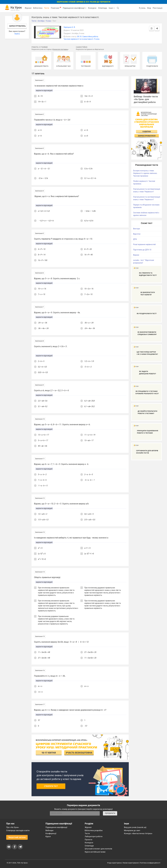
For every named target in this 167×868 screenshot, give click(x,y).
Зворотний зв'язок (17, 837)
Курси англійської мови (95, 852)
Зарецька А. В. (69, 27)
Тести (47, 8)
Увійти (17, 34)
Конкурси (92, 8)
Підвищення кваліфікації (75, 8)
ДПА (135, 239)
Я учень (142, 8)
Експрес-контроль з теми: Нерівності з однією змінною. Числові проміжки (145, 173)
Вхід (149, 8)
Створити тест (51, 786)
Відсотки (137, 234)
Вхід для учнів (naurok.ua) (135, 827)
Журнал (28, 8)
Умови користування (131, 863)
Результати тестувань (60, 49)
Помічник (56, 8)
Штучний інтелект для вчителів (98, 849)
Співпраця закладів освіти (18, 830)
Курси (48, 836)
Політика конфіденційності (150, 863)
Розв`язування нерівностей (144, 244)
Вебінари (49, 830)
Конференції (51, 833)
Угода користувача (114, 863)
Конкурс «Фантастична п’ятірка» (138, 833)
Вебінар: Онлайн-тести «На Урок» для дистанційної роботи (146, 99)
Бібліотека (38, 8)
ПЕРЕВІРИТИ (110, 813)
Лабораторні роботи (94, 836)
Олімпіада (103, 8)
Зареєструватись (17, 26)
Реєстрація (158, 8)
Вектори (136, 229)
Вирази (136, 255)
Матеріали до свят (132, 830)
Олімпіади (89, 846)
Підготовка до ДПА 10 (142, 250)
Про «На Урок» (13, 827)
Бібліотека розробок (94, 830)
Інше (112, 8)
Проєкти (88, 840)
